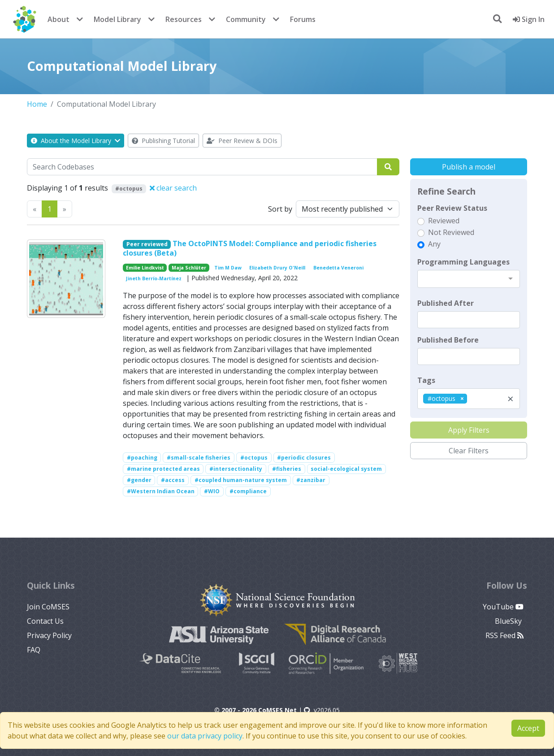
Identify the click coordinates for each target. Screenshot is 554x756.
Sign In (529, 19)
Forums (303, 19)
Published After (446, 303)
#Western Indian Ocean (161, 491)
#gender (139, 480)
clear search (173, 188)
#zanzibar (311, 480)
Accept (528, 728)
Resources (184, 19)
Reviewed (444, 221)
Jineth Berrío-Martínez (154, 278)
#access (173, 480)
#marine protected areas (163, 469)
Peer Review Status (452, 208)
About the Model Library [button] (76, 141)
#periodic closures (304, 458)
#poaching (142, 458)
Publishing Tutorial (163, 141)
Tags (426, 380)
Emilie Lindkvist (145, 268)
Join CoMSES (48, 607)
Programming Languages (463, 262)
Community (246, 19)
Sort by (280, 209)
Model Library (117, 19)
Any (434, 244)
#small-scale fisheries (199, 458)
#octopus (254, 458)
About (58, 19)
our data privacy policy (205, 736)
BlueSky (509, 621)
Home (37, 104)
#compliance (248, 491)
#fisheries (287, 469)
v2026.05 (322, 710)
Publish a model (469, 167)
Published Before (448, 340)
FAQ (34, 650)
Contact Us (45, 621)
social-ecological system (346, 469)
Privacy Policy (49, 635)
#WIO (212, 491)
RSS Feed (504, 635)
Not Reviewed (451, 232)
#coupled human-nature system (241, 480)
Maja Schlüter (189, 268)
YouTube (503, 607)
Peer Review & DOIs (242, 141)
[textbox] (469, 320)
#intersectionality (236, 469)
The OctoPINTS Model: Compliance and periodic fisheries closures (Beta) (250, 248)
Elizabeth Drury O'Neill (277, 268)
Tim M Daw (228, 268)
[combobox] (469, 279)
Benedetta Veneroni (338, 268)
